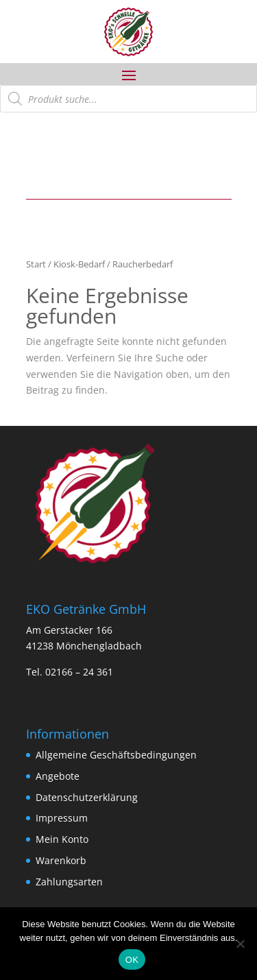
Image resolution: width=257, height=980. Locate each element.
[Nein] (240, 944)
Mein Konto (62, 839)
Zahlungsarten (69, 882)
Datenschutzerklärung (87, 797)
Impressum (62, 818)
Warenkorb (61, 860)
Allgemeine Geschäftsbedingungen (116, 755)
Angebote (58, 776)
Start (36, 264)
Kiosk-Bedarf (79, 264)
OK (132, 960)
